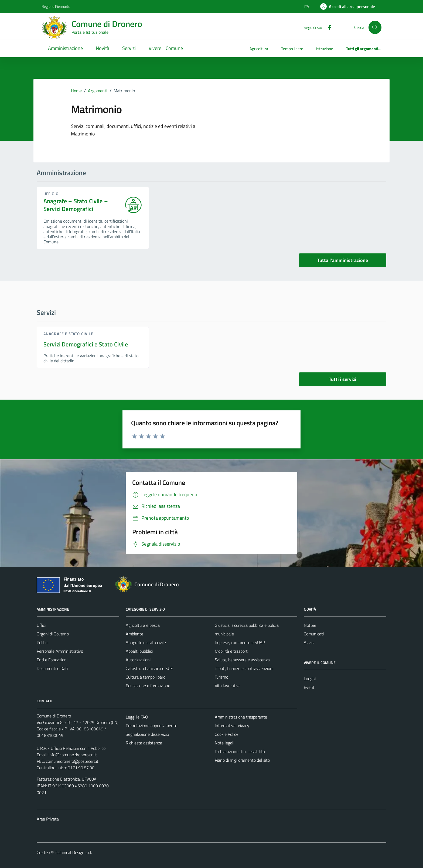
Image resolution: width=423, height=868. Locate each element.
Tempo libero (292, 49)
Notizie (310, 625)
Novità (103, 48)
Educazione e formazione (148, 686)
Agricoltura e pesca (143, 625)
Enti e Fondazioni (52, 660)
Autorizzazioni (138, 660)
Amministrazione (65, 48)
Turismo (221, 677)
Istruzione (325, 49)
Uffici (41, 625)
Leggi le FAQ (137, 717)
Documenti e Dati (52, 668)
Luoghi (310, 679)
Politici (42, 642)
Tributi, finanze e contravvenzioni (244, 668)
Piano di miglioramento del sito (242, 760)
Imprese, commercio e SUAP (240, 642)
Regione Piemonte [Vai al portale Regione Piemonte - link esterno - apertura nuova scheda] (56, 6)
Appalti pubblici (139, 651)
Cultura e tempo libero (146, 677)
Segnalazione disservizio (147, 734)
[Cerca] (375, 27)
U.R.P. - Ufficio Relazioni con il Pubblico (71, 748)
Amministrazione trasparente (241, 717)
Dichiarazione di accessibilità (240, 751)
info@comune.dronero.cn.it (73, 755)
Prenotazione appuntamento (151, 726)
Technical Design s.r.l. (73, 852)
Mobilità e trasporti (232, 651)
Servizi (129, 48)
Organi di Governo (53, 634)
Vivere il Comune (166, 48)
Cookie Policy (226, 734)
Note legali (224, 743)
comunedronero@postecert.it (72, 761)
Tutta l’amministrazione (343, 260)
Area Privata (48, 819)
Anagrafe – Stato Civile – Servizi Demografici (76, 205)
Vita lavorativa (228, 686)
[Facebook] (327, 27)
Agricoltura (259, 49)
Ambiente (134, 634)
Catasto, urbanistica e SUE (149, 668)
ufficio (51, 194)
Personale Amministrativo (60, 651)
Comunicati (314, 634)
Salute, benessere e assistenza (242, 660)
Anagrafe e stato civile (68, 334)
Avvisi (309, 642)
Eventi (310, 687)
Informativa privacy (232, 726)
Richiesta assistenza (144, 743)
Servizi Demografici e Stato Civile (86, 344)
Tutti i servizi (343, 379)
